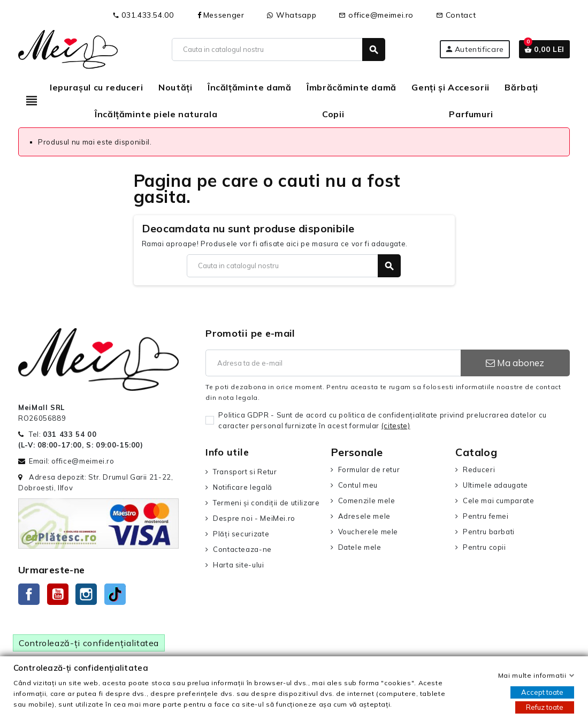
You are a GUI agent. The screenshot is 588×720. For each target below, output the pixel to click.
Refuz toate (545, 707)
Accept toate (542, 692)
